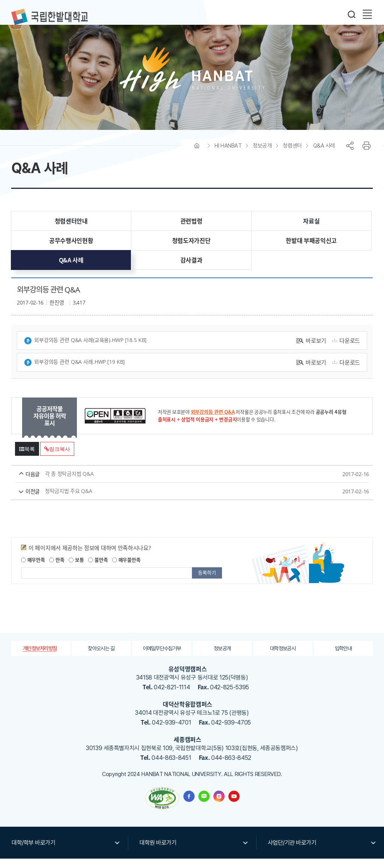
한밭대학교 (49, 17)
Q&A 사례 (324, 155)
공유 (350, 155)
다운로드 (345, 350)
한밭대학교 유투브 (234, 806)
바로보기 (311, 350)
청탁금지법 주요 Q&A (178, 500)
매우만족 (33, 569)
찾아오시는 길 (101, 657)
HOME (197, 155)
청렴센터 (292, 155)
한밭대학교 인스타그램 (219, 806)
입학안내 (343, 657)
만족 (57, 569)
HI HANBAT (228, 155)
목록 (27, 458)
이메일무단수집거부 (162, 657)
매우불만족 (126, 569)
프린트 (366, 155)
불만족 (98, 569)
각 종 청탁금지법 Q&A (178, 483)
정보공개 (262, 155)
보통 (76, 569)
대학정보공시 (283, 657)
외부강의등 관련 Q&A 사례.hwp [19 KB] (74, 371)
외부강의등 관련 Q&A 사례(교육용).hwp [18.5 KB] (85, 350)
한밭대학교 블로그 (204, 806)
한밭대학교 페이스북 (189, 806)
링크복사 (57, 458)
